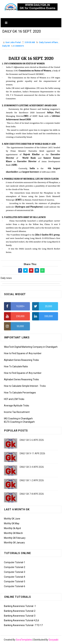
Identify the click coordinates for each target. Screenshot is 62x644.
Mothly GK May (12, 524)
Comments (19, 46)
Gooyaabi (53, 640)
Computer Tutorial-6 (15, 586)
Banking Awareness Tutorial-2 (20, 611)
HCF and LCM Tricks (14, 399)
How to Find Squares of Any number (23, 354)
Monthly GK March (13, 533)
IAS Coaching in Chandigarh (18, 419)
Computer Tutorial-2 (15, 567)
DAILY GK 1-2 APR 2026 (32, 481)
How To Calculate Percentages (20, 393)
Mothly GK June (12, 519)
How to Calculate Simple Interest (21, 386)
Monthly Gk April (12, 528)
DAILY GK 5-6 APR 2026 (32, 440)
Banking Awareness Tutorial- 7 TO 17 (23, 625)
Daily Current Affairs (49, 43)
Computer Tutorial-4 (15, 577)
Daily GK (6, 46)
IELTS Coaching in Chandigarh (19, 422)
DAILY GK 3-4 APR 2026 (32, 467)
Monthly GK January (14, 543)
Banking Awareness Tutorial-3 (20, 616)
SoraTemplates (24, 640)
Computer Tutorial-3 (15, 572)
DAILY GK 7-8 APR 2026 (32, 494)
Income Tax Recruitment (17, 412)
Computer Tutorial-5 (15, 582)
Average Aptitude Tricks (17, 406)
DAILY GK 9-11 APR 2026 (32, 454)
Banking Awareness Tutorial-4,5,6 (21, 621)
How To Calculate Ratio (16, 367)
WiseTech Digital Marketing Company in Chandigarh (31, 347)
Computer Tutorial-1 (15, 563)
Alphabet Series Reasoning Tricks (21, 360)
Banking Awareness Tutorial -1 (20, 606)
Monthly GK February (15, 538)
